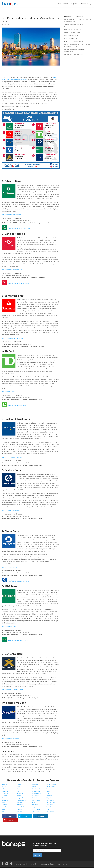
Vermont (49, 796)
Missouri (19, 809)
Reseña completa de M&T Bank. (18, 640)
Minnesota (20, 805)
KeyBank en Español (71, 39)
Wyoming (49, 807)
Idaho (4, 809)
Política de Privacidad (30, 860)
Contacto (65, 860)
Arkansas (5, 791)
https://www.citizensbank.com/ (12, 215)
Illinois (4, 811)
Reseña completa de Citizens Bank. (19, 229)
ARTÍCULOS (85, 4)
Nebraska (35, 785)
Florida (4, 802)
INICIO (59, 4)
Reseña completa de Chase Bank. (18, 581)
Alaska (4, 787)
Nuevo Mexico (36, 793)
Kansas (19, 789)
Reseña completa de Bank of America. (20, 284)
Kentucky (20, 791)
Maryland (20, 798)
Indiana (19, 785)
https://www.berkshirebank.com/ (12, 690)
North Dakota (36, 800)
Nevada (34, 787)
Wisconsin (50, 805)
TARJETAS (74, 4)
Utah (48, 793)
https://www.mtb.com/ (9, 627)
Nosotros (18, 860)
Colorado (5, 796)
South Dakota (51, 787)
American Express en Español (74, 41)
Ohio (33, 802)
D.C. (48, 809)
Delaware (5, 800)
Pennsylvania (36, 809)
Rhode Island (36, 811)
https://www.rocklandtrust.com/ (12, 457)
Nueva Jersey (36, 791)
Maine (19, 796)
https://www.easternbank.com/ (12, 510)
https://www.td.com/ (8, 392)
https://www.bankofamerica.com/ (12, 270)
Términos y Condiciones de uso (50, 860)
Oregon (34, 807)
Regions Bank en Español (72, 33)
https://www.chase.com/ (10, 567)
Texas (48, 791)
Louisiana (20, 793)
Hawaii (4, 807)
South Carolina (51, 785)
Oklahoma (35, 805)
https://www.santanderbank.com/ (13, 338)
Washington (50, 800)
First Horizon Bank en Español (74, 55)
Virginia (49, 798)
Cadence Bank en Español (72, 30)
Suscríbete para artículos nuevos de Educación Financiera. (44, 841)
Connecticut (6, 798)
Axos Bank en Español (71, 36)
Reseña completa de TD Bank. (17, 406)
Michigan (20, 802)
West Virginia (51, 802)
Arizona (4, 789)
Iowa (18, 787)
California (5, 793)
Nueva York (35, 796)
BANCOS (66, 4)
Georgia (4, 805)
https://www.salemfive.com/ (11, 739)
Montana (20, 811)
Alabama (5, 785)
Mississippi (20, 807)
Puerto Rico (50, 811)
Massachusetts (21, 800)
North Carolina (36, 798)
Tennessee (50, 789)
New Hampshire (37, 789)
